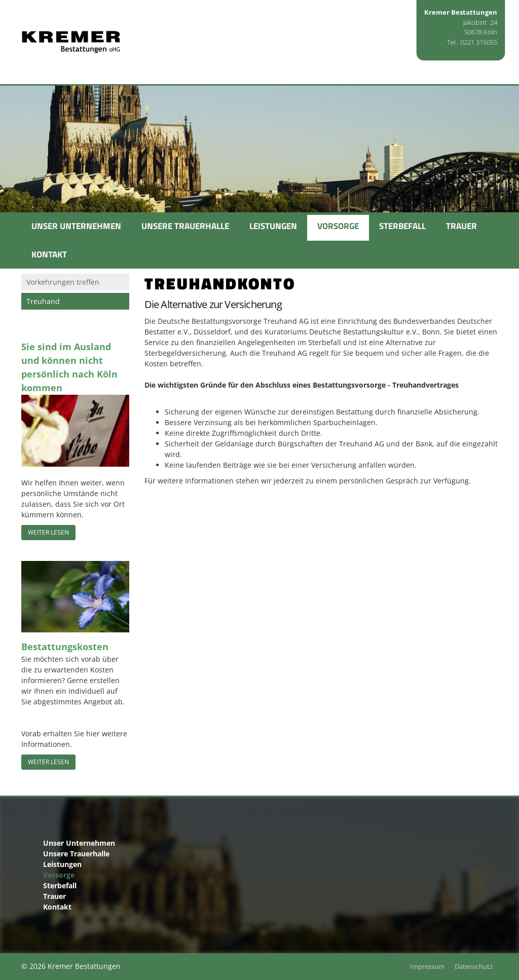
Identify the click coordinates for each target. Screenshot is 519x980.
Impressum (427, 966)
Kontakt (49, 254)
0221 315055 (479, 42)
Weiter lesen (48, 532)
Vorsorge (338, 226)
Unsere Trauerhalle (185, 226)
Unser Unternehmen (76, 226)
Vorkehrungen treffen (63, 282)
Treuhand (43, 301)
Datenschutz (474, 966)
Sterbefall (402, 226)
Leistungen (273, 226)
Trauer (461, 226)
